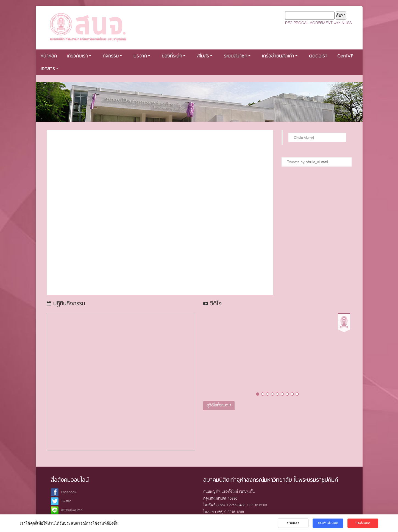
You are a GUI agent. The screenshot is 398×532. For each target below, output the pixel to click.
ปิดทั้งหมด (363, 523)
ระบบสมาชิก (237, 56)
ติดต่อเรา (318, 56)
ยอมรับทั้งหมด (328, 523)
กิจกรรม (112, 56)
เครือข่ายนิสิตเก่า (280, 56)
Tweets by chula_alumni (307, 162)
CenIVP (345, 56)
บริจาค (142, 56)
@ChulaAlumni (72, 510)
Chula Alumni (304, 138)
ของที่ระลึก (174, 56)
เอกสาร (49, 69)
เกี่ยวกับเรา (79, 56)
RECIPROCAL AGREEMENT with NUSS (318, 23)
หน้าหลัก (49, 56)
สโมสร (205, 56)
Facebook (69, 492)
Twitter (66, 501)
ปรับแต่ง (293, 523)
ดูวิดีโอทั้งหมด (219, 405)
